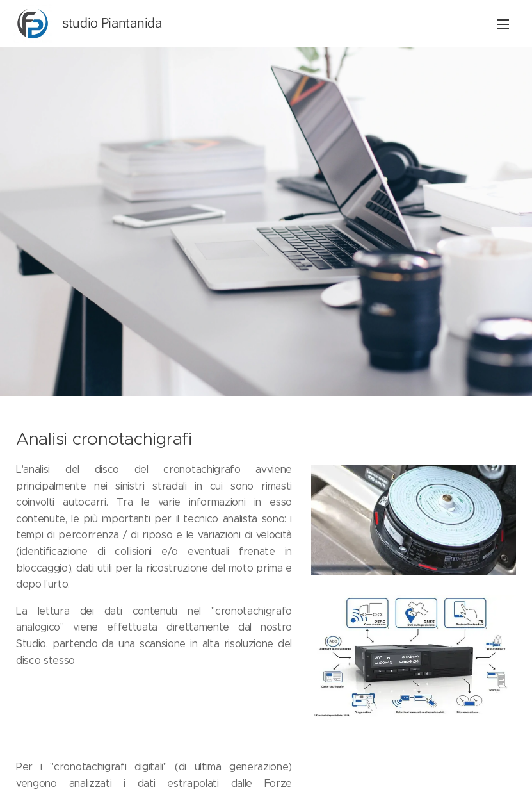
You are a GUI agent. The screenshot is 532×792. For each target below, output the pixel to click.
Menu (503, 24)
